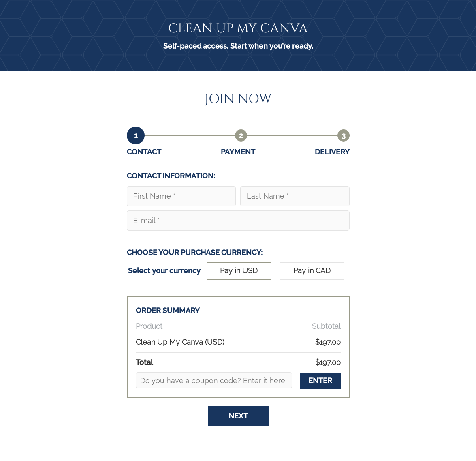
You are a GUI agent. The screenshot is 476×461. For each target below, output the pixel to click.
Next (238, 416)
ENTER (320, 381)
